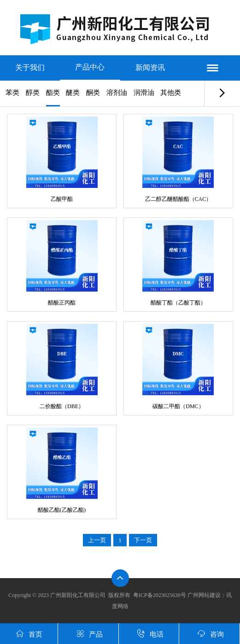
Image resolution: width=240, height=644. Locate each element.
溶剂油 (117, 93)
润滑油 (144, 93)
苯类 (12, 93)
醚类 (73, 93)
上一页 (97, 540)
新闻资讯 (150, 67)
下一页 (143, 540)
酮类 (93, 93)
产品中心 (90, 67)
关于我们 (30, 67)
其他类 (171, 93)
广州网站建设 (204, 595)
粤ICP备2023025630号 (160, 595)
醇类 (33, 93)
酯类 (53, 93)
